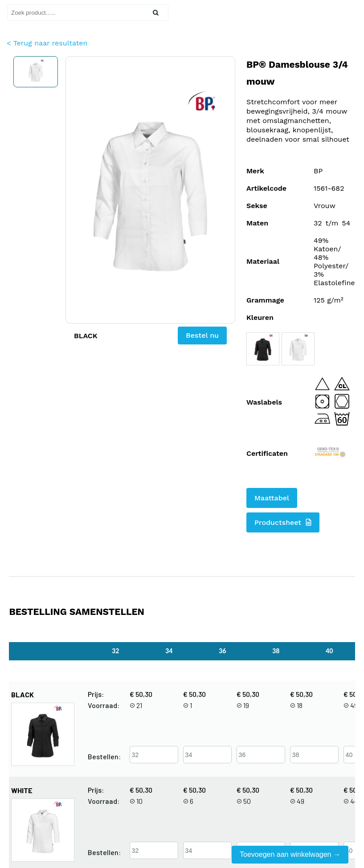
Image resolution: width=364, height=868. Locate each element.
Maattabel (272, 498)
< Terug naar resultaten (47, 43)
